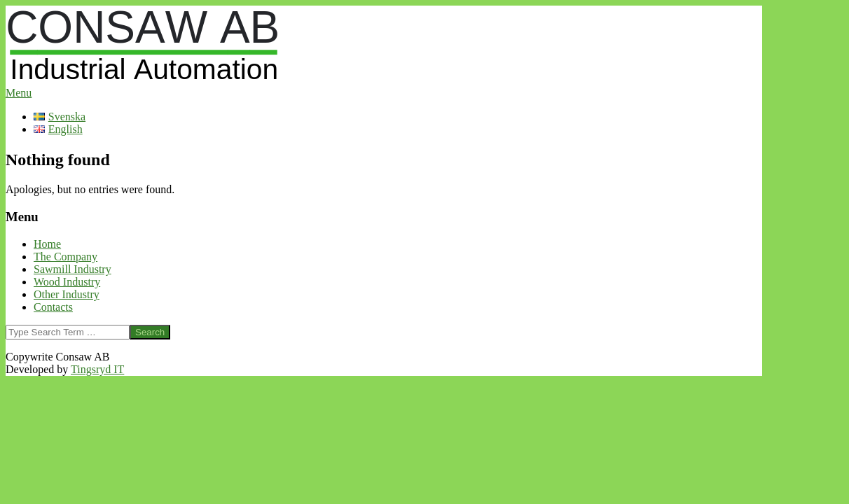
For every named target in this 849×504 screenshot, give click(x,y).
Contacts (53, 307)
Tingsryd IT (97, 369)
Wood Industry (67, 282)
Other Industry (67, 294)
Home (47, 244)
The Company (65, 257)
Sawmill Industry (73, 269)
